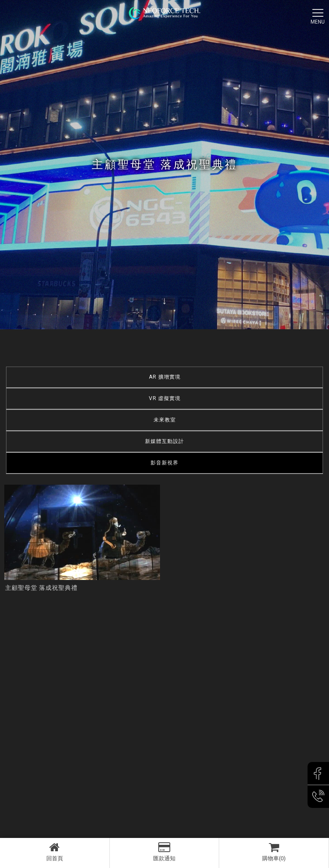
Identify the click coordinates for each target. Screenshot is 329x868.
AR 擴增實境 (165, 377)
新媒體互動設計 (164, 441)
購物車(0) (274, 852)
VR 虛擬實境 (165, 398)
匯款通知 (164, 852)
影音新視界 (164, 463)
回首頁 (55, 852)
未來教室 (165, 420)
